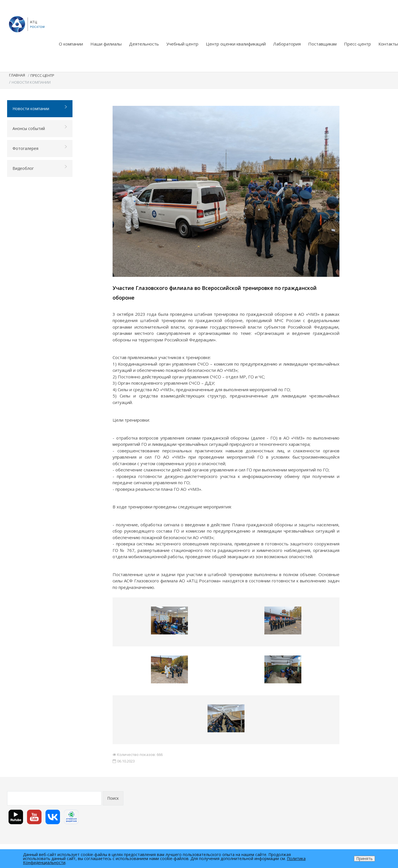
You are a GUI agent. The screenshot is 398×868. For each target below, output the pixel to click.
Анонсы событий (40, 128)
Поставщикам (322, 44)
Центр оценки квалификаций (236, 44)
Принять (364, 858)
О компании (71, 44)
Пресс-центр (357, 44)
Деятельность (144, 44)
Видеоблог (40, 168)
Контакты (388, 44)
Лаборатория (287, 44)
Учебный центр (182, 44)
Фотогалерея (40, 148)
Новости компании (40, 108)
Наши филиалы (106, 44)
